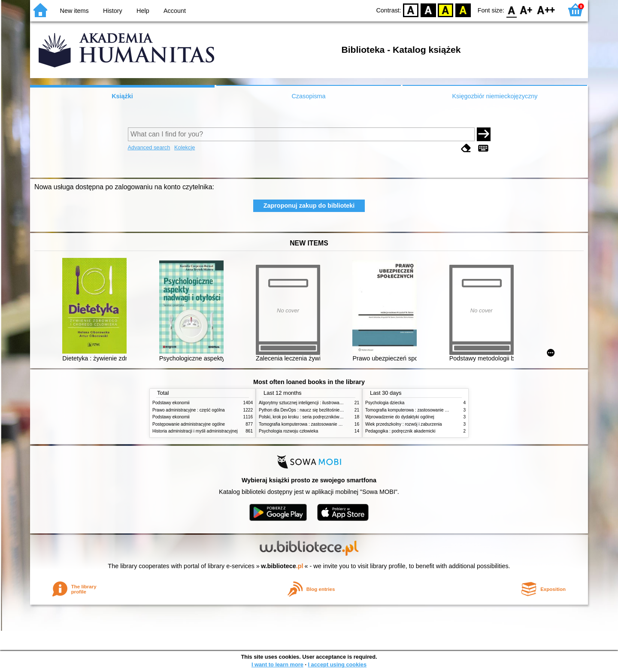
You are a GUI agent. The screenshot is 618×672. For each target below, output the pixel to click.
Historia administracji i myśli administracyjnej (195, 431)
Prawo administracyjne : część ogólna (189, 410)
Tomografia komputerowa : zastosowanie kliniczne (307, 424)
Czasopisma (308, 96)
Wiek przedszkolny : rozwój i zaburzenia (404, 424)
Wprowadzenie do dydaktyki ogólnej (400, 417)
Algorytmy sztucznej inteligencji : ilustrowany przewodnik (313, 403)
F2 (546, 10)
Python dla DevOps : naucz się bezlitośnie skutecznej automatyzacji (324, 410)
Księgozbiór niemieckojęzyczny (495, 96)
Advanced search (149, 147)
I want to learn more (277, 664)
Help (143, 11)
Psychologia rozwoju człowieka (288, 431)
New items (74, 11)
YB (446, 10)
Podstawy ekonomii (171, 403)
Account (175, 11)
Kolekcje (185, 147)
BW (428, 10)
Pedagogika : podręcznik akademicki (400, 431)
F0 (511, 10)
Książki (122, 96)
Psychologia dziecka (385, 403)
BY (463, 10)
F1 (526, 10)
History (113, 11)
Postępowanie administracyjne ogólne (189, 424)
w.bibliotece (282, 566)
